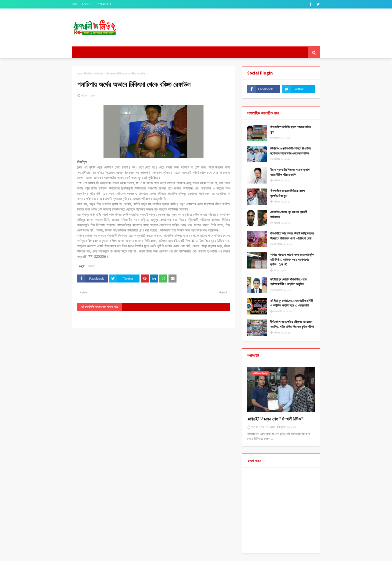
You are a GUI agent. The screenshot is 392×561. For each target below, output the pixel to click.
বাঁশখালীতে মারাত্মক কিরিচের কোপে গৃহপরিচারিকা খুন (287, 193)
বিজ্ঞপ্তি (88, 73)
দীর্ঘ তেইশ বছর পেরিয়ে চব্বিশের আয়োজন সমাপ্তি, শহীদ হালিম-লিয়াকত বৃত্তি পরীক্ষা (292, 324)
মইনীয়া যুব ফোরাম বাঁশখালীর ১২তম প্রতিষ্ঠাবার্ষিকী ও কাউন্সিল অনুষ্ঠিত (288, 282)
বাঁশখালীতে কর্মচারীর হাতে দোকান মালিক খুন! (290, 129)
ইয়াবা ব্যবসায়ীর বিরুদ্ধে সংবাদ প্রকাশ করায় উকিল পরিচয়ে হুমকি (290, 172)
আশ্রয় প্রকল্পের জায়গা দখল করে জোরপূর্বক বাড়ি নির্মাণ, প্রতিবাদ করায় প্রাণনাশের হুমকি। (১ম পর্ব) (292, 259)
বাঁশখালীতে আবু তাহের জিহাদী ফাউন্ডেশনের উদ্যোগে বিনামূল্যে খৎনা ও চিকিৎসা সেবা (292, 236)
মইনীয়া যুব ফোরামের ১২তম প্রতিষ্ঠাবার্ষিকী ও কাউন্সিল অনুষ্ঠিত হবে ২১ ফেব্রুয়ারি (291, 303)
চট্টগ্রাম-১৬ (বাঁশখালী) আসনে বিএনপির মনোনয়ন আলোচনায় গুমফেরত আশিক (290, 151)
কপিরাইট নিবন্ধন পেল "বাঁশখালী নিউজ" (275, 419)
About (86, 4)
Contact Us (103, 4)
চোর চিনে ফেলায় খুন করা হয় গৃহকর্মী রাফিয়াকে (288, 214)
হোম (74, 4)
